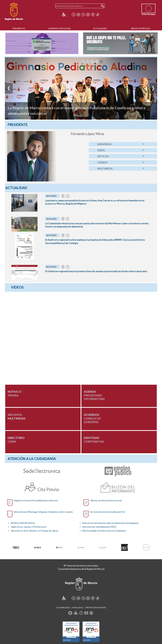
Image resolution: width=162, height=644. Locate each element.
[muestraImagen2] (92, 62)
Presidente (19, 28)
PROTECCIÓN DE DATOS (23, 523)
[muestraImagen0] (83, 62)
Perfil (101, 150)
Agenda (102, 162)
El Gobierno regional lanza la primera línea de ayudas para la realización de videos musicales (96, 271)
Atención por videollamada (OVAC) (99, 527)
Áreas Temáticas (140, 28)
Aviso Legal (78, 608)
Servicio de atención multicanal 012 (108, 512)
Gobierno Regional (59, 28)
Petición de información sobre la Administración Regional (110, 523)
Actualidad (100, 28)
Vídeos (17, 287)
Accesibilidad (63, 608)
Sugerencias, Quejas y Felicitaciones (29, 527)
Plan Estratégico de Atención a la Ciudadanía (104, 531)
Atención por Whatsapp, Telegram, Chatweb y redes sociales (43, 512)
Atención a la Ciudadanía (32, 459)
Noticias (103, 156)
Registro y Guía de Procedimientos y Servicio (36, 500)
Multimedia (105, 169)
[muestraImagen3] (97, 62)
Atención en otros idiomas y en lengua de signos (35, 531)
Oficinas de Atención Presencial (106, 500)
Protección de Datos (96, 608)
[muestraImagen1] (88, 62)
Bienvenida (105, 144)
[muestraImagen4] (101, 62)
